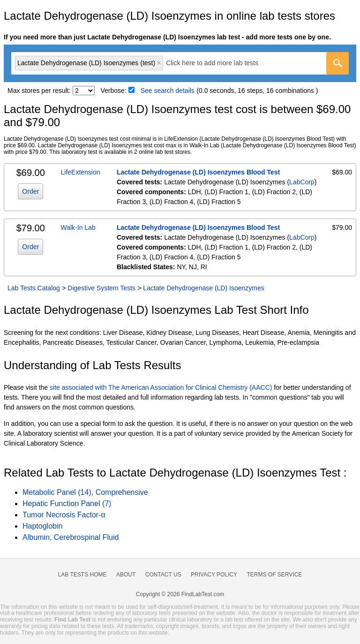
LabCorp (302, 182)
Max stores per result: (39, 91)
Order (30, 191)
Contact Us (163, 575)
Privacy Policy (214, 575)
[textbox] (219, 63)
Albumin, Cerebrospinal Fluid (71, 537)
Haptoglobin (42, 526)
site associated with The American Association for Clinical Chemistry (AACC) (161, 387)
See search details (168, 91)
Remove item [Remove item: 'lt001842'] (159, 63)
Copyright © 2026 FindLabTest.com (180, 594)
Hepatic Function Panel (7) (67, 504)
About (126, 575)
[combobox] (180, 63)
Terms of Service (275, 575)
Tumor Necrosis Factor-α (64, 515)
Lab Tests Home (82, 575)
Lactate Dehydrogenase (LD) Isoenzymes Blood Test (198, 172)
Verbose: (114, 91)
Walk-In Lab (78, 227)
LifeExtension (81, 172)
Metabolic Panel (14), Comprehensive (85, 492)
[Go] (337, 63)
